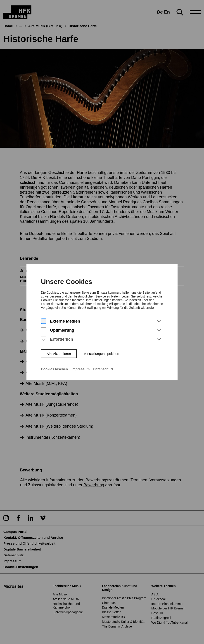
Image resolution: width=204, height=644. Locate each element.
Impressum (81, 363)
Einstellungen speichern (102, 348)
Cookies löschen (54, 363)
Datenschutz (103, 363)
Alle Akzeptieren (59, 348)
